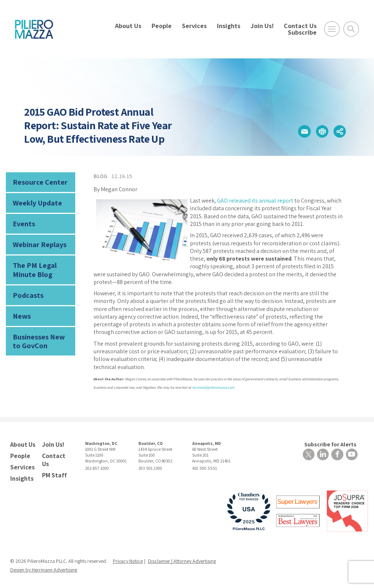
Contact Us (300, 26)
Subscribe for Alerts (332, 444)
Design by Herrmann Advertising (44, 567)
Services (194, 26)
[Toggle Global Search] (351, 29)
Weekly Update (35, 201)
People (162, 26)
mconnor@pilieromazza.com (213, 387)
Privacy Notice (128, 558)
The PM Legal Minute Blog (32, 265)
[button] (302, 131)
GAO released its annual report (255, 201)
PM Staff (53, 473)
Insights (229, 26)
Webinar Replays (37, 241)
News (21, 309)
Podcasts (26, 289)
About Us (128, 26)
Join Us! (262, 26)
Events (23, 221)
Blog (100, 176)
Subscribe (302, 32)
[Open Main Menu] (332, 29)
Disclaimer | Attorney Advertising (182, 558)
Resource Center (37, 182)
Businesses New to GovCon (40, 333)
